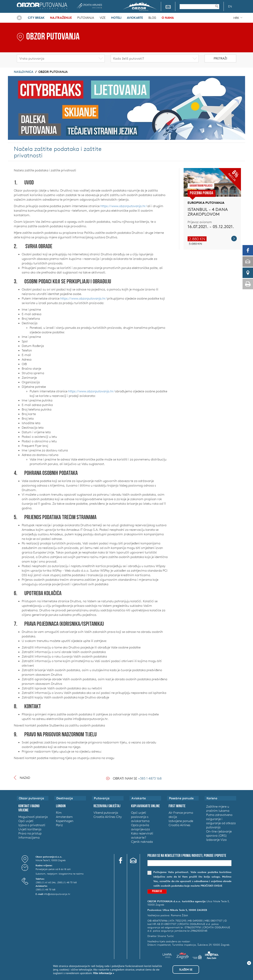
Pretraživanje (219, 6)
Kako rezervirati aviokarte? (142, 835)
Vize (103, 18)
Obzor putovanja (42, 6)
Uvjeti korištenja (30, 829)
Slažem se (186, 970)
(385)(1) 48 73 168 (67, 882)
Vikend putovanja (106, 813)
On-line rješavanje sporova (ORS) (219, 833)
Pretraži (220, 58)
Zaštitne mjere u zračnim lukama (218, 809)
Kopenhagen (65, 821)
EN (230, 6)
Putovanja (86, 18)
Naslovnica (19, 18)
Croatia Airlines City (108, 817)
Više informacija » (103, 973)
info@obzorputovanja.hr (57, 894)
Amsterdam (64, 817)
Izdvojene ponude (181, 821)
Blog (152, 18)
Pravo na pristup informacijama (30, 835)
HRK (236, 18)
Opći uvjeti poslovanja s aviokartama (140, 817)
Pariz (59, 825)
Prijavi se (157, 891)
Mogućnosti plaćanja (33, 817)
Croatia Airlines (89, 6)
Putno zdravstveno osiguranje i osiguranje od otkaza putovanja (221, 821)
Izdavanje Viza (216, 840)
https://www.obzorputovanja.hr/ (123, 206)
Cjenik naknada (142, 842)
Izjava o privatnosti (32, 825)
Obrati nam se (137, 778)
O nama (168, 18)
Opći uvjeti (26, 821)
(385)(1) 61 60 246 (46, 882)
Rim (59, 813)
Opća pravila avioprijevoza (140, 827)
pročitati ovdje (211, 886)
